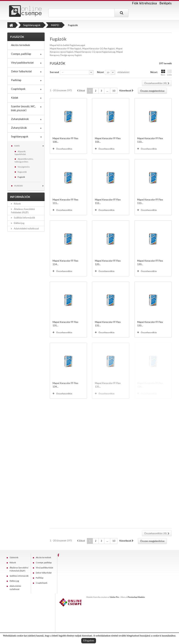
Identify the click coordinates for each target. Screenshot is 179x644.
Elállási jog (19, 223)
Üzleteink (14, 557)
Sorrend (54, 72)
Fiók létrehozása (144, 3)
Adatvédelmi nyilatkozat (26, 228)
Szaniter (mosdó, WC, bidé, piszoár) (23, 108)
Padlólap (16, 80)
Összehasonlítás (64, 149)
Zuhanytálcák (19, 128)
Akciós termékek (20, 45)
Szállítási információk (24, 218)
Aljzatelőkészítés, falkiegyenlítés (24, 160)
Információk (20, 197)
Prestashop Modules (136, 597)
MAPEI (17, 146)
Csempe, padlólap (21, 54)
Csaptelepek (18, 89)
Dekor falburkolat (21, 71)
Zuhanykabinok (20, 119)
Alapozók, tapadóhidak (20, 153)
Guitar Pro (114, 597)
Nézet (100, 72)
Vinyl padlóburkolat (22, 63)
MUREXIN (18, 186)
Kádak (15, 98)
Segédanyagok (20, 136)
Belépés (166, 3)
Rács (163, 73)
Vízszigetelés (24, 167)
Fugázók (21, 177)
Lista (169, 73)
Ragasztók (22, 172)
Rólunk (17, 204)
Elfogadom (89, 641)
